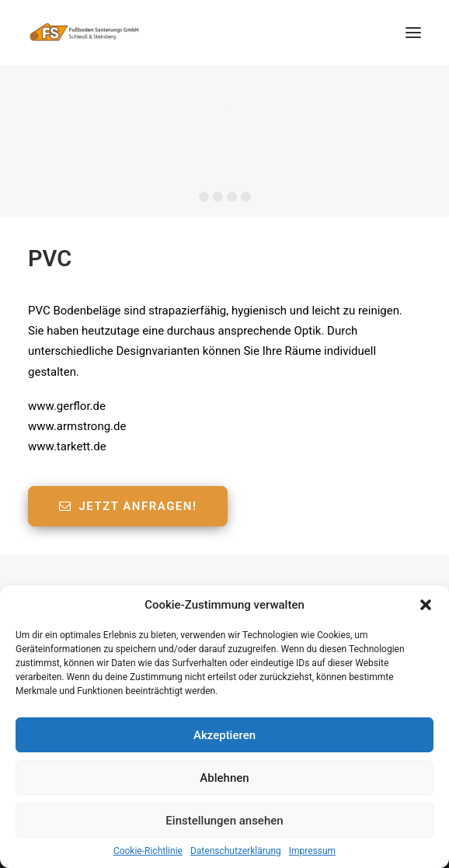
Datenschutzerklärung (236, 851)
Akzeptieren (224, 735)
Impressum (312, 851)
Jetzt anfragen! (128, 506)
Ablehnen (224, 778)
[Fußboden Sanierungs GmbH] (86, 33)
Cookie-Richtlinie (148, 851)
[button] (426, 605)
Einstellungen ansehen (224, 821)
